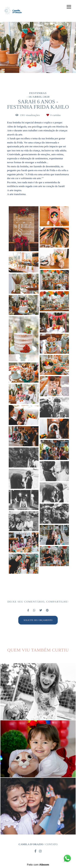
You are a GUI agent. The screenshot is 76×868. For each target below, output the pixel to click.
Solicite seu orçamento (38, 620)
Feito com (38, 865)
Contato (51, 844)
